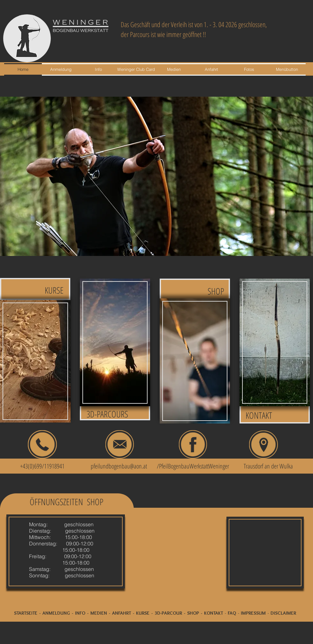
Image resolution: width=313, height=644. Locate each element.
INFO (80, 613)
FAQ (232, 613)
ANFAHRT (122, 613)
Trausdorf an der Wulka (268, 466)
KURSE (143, 613)
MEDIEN (99, 613)
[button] (156, 176)
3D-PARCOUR (168, 613)
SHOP (193, 613)
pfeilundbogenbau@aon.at (119, 466)
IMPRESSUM (253, 613)
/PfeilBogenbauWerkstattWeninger (193, 466)
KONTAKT (214, 613)
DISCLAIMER (283, 613)
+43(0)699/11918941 (39, 466)
